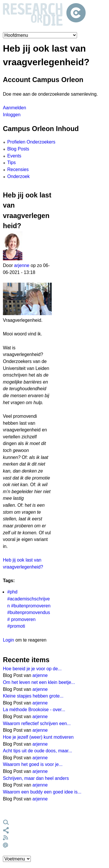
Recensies (18, 169)
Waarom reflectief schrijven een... (37, 723)
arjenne (22, 265)
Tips (11, 162)
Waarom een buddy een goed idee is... (42, 792)
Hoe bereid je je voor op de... (32, 669)
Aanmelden (15, 108)
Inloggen (12, 115)
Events (14, 156)
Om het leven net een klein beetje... (39, 682)
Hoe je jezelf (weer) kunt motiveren (38, 737)
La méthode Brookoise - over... (34, 710)
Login (9, 640)
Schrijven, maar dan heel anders (36, 778)
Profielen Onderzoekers (31, 142)
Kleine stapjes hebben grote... (33, 696)
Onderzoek (18, 176)
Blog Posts (18, 149)
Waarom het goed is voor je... (33, 764)
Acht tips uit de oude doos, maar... (37, 751)
